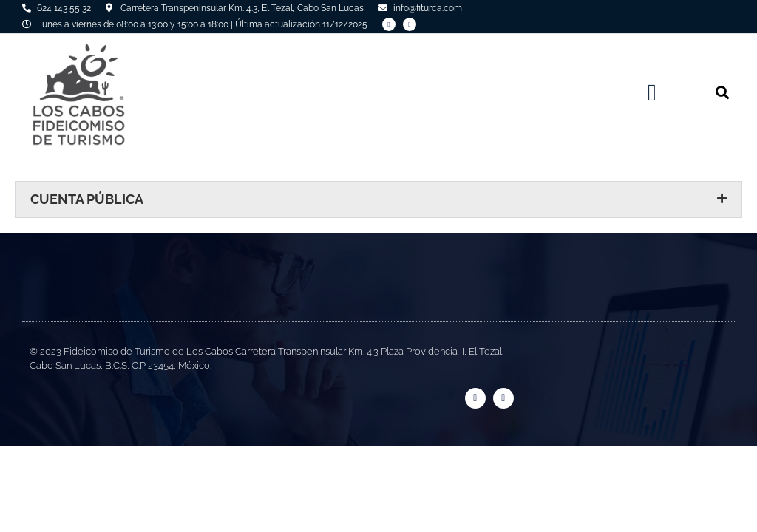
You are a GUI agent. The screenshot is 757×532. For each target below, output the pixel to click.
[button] (652, 92)
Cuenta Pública (87, 199)
